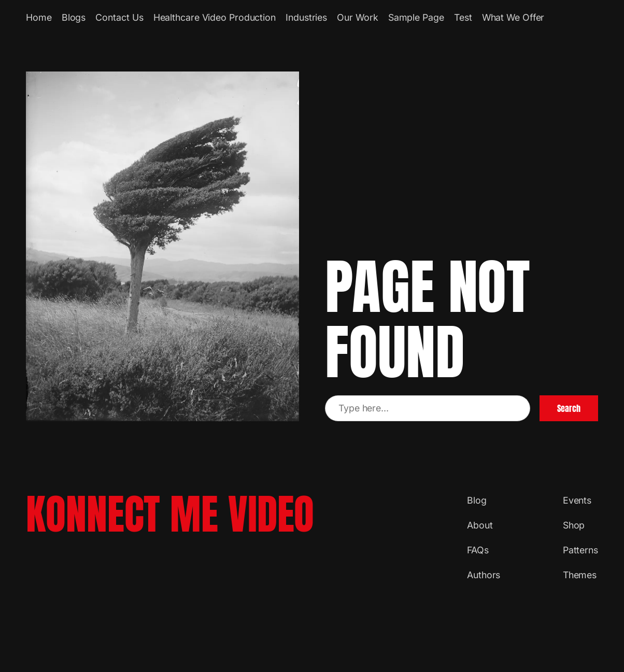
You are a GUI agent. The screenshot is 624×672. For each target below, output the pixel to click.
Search (569, 408)
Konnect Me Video (170, 514)
